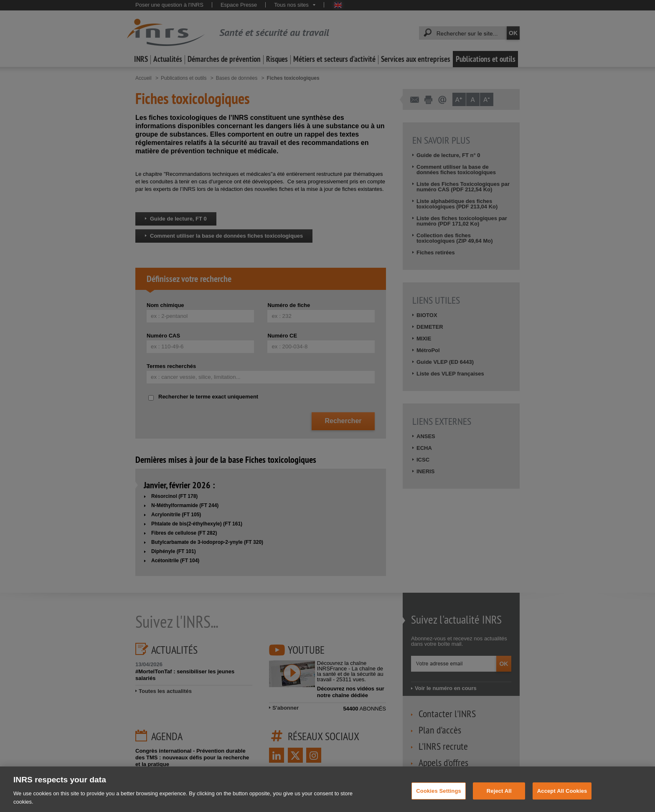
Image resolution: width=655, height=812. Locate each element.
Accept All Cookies (562, 795)
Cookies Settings (439, 795)
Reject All (499, 795)
